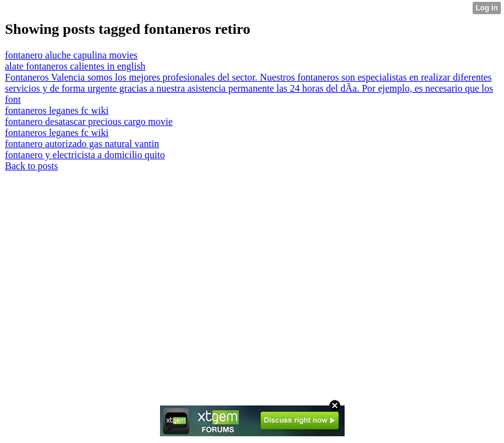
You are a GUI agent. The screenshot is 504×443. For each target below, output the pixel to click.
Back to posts (31, 166)
